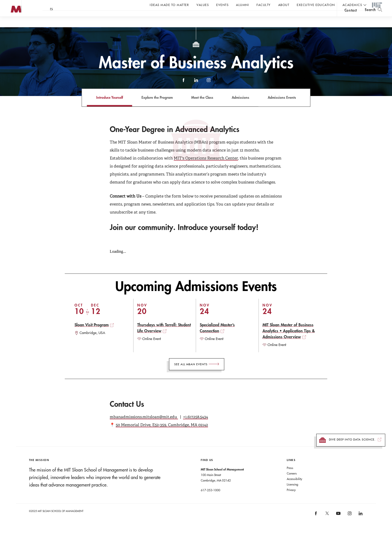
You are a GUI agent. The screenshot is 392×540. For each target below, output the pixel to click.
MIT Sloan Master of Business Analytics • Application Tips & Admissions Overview (289, 341)
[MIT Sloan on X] (327, 525)
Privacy (291, 500)
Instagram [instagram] (208, 92)
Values (203, 5)
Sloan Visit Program (92, 335)
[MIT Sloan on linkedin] (360, 525)
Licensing (292, 494)
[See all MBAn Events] (197, 374)
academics (352, 5)
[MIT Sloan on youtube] (337, 526)
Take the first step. (108, 18)
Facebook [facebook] (183, 92)
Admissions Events (282, 107)
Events (222, 5)
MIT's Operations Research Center (206, 168)
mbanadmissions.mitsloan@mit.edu (144, 427)
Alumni (242, 5)
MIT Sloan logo (13, 25)
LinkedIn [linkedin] (196, 92)
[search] (373, 18)
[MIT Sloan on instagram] (349, 525)
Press (290, 478)
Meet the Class (202, 107)
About (284, 5)
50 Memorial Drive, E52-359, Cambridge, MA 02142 (162, 435)
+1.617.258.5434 (195, 427)
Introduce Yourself (110, 107)
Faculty (264, 5)
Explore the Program (157, 107)
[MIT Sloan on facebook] (316, 525)
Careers (292, 483)
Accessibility (294, 489)
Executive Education (316, 5)
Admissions (240, 107)
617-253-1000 (210, 500)
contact (351, 18)
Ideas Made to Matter (169, 5)
